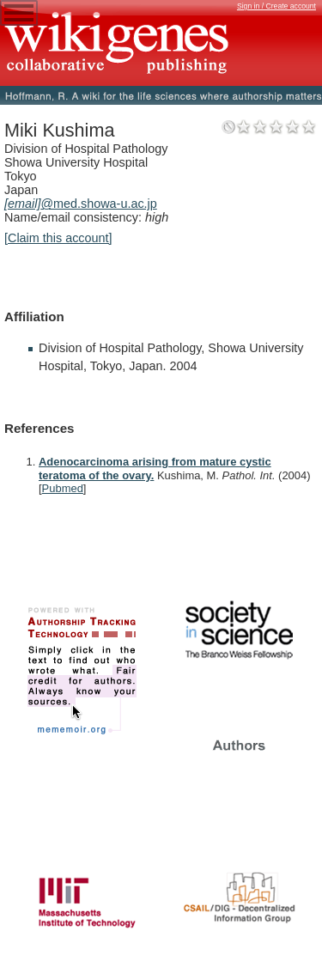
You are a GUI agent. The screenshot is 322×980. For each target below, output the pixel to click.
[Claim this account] (58, 238)
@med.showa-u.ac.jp (81, 204)
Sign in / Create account (276, 6)
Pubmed (63, 488)
